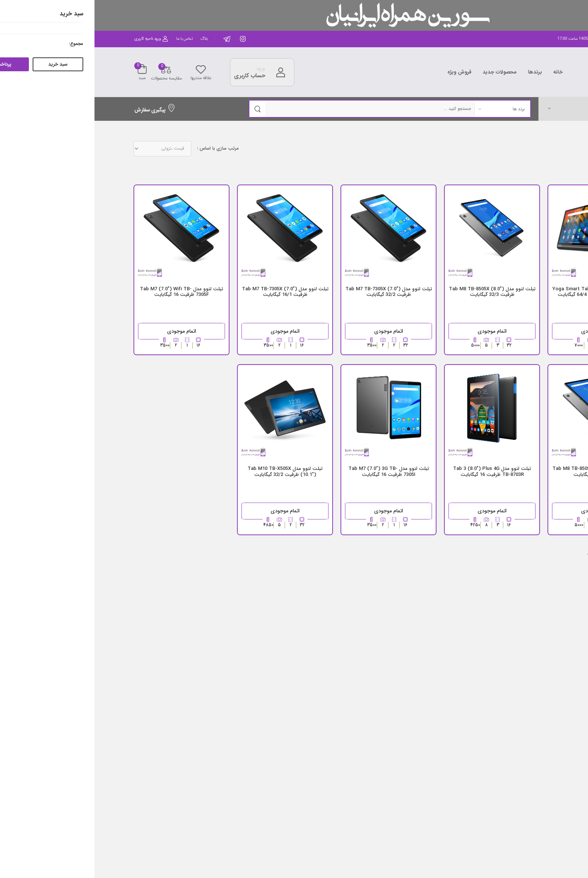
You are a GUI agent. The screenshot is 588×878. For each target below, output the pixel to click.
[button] (496, 109)
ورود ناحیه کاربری (57, 39)
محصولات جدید (405, 72)
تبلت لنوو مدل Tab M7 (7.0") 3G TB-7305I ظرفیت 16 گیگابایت (294, 472)
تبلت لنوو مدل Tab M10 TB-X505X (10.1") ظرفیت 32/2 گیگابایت (190, 472)
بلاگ (109, 39)
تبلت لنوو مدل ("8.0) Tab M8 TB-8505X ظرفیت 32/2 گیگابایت (501, 472)
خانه (464, 72)
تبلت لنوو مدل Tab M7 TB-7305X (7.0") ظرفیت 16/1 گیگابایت (191, 292)
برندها (440, 72)
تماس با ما (90, 39)
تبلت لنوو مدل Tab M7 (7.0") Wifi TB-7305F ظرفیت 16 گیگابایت (87, 292)
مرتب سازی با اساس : (123, 149)
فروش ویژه (365, 72)
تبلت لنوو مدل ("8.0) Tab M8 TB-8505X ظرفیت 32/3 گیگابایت (398, 292)
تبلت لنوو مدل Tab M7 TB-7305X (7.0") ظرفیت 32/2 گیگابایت (294, 292)
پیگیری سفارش (60, 110)
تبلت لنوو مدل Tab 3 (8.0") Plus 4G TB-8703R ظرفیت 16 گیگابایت (397, 472)
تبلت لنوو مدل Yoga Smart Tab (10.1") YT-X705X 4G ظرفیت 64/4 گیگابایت (501, 292)
